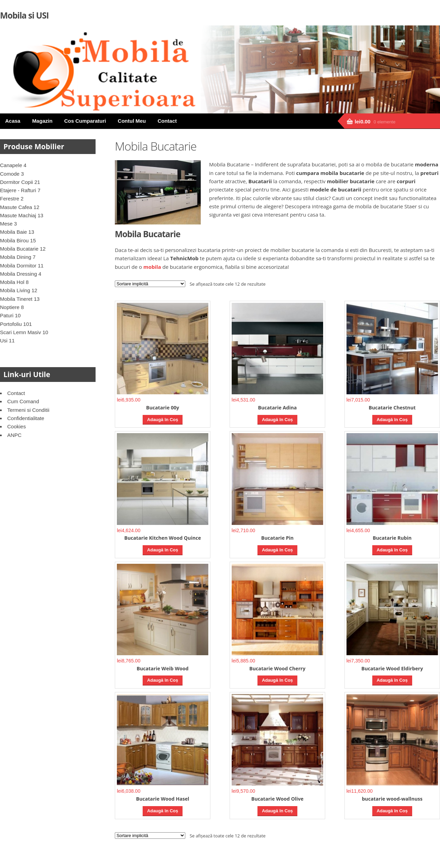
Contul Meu (132, 121)
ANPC (14, 435)
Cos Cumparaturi (85, 121)
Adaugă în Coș (163, 420)
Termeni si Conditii (28, 410)
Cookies (16, 426)
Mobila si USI (24, 15)
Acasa (13, 121)
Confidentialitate (26, 418)
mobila (152, 267)
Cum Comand (23, 401)
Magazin (42, 121)
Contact (167, 121)
